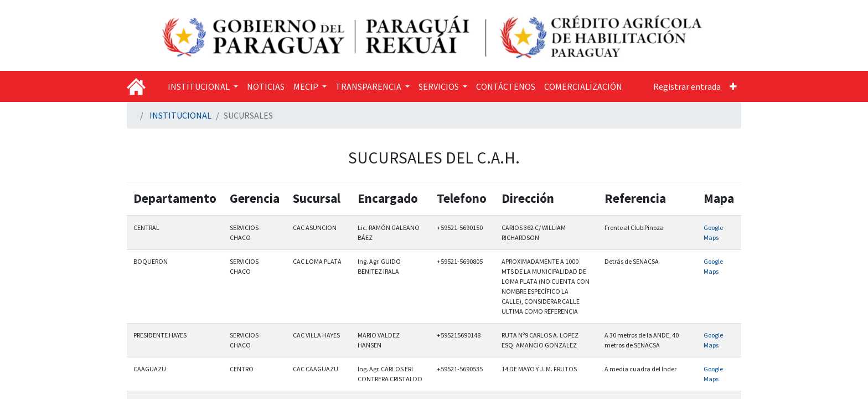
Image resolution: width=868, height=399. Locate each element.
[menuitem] (266, 86)
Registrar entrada (687, 86)
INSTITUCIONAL (180, 115)
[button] (733, 86)
